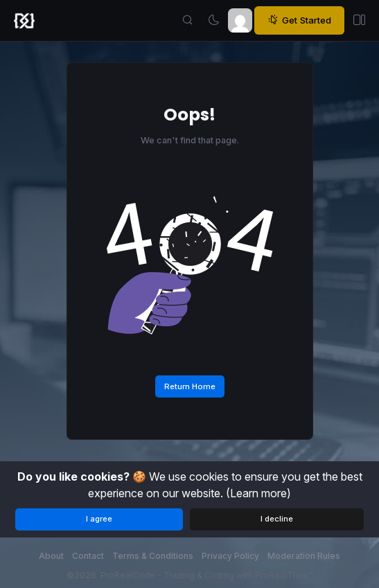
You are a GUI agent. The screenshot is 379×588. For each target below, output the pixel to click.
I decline (277, 519)
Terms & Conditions (153, 556)
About (51, 556)
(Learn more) (258, 493)
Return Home (190, 386)
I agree (99, 519)
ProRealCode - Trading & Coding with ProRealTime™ (207, 575)
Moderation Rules (304, 556)
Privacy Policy (230, 556)
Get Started (299, 20)
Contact (88, 556)
